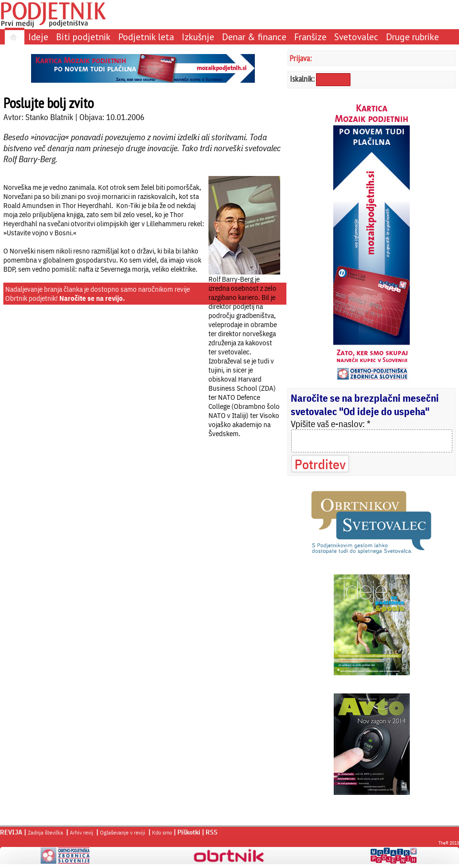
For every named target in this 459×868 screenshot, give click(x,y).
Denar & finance (254, 37)
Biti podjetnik (83, 37)
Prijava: (301, 58)
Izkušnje (198, 37)
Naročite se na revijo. (92, 298)
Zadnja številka (45, 832)
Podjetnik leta (146, 37)
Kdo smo (162, 832)
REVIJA (11, 832)
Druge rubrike (412, 37)
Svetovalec (356, 37)
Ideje (38, 37)
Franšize (310, 37)
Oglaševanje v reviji (123, 832)
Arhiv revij (82, 832)
